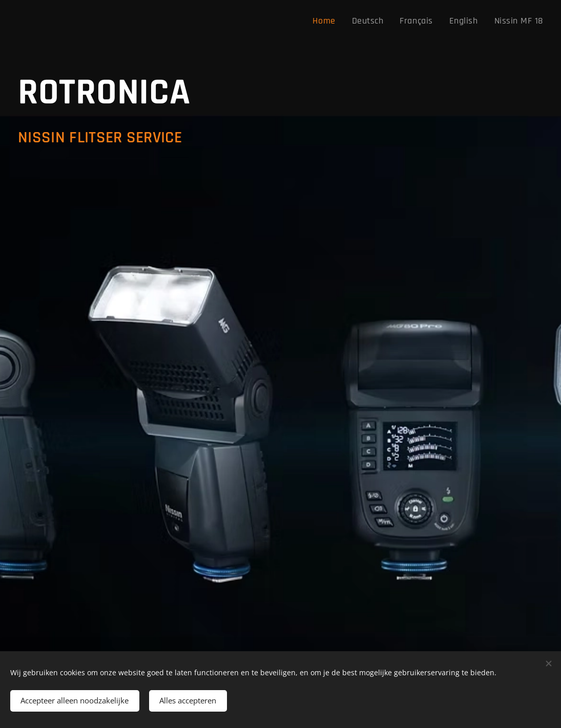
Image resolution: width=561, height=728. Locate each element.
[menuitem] (344, 21)
